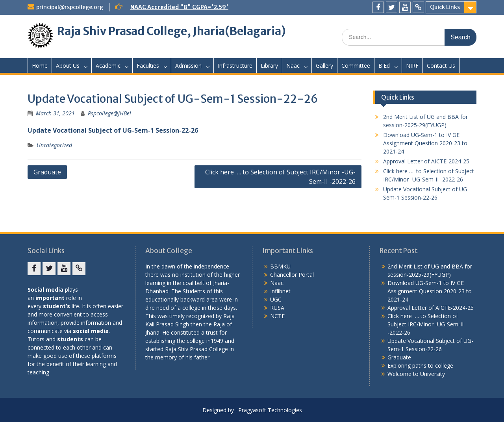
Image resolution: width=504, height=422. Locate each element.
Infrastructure (235, 66)
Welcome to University (416, 374)
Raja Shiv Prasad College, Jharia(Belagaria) (171, 31)
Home (40, 66)
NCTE (277, 316)
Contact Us (441, 66)
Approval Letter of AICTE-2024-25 (426, 161)
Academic (108, 66)
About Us (68, 66)
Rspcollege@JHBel (109, 113)
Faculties (148, 66)
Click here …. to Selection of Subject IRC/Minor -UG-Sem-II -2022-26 (280, 177)
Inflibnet (280, 291)
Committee (356, 66)
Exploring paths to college (420, 366)
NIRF (412, 66)
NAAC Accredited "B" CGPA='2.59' (179, 7)
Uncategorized (54, 145)
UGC (276, 299)
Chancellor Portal (292, 275)
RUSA (277, 308)
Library (269, 66)
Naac (293, 66)
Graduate (47, 172)
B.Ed (384, 66)
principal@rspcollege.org (70, 7)
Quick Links (445, 7)
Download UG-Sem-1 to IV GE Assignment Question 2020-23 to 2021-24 (425, 143)
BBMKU (280, 266)
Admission (188, 66)
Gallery (324, 66)
